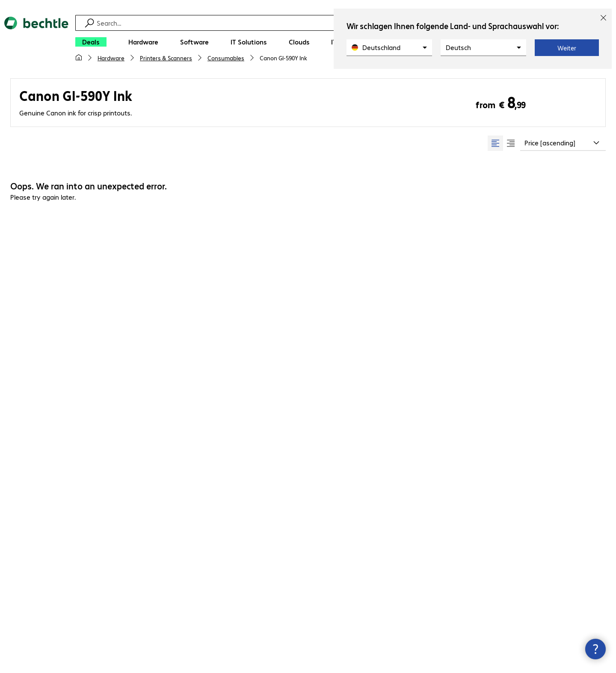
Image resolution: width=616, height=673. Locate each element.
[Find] (314, 23)
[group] (503, 143)
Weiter (567, 48)
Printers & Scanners (166, 58)
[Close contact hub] (595, 649)
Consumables (226, 58)
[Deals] (91, 42)
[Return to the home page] (36, 43)
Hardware (111, 58)
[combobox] (563, 143)
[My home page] (79, 58)
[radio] (495, 143)
